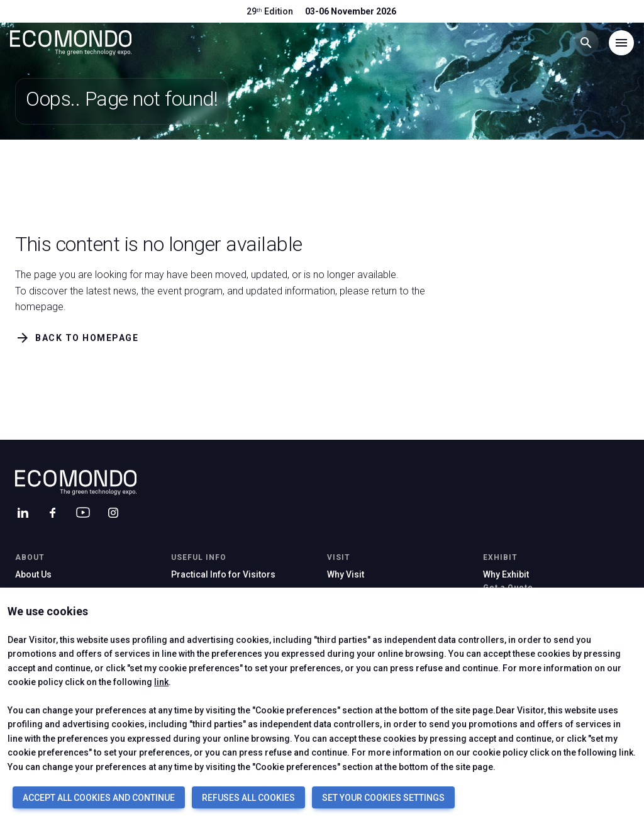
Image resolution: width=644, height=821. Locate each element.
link (161, 682)
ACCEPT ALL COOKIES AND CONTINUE (99, 798)
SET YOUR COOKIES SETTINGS (383, 798)
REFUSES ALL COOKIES (248, 798)
